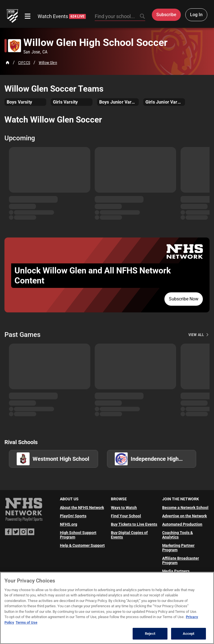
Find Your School (126, 516)
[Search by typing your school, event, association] (120, 17)
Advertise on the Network (184, 516)
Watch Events (62, 16)
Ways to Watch (124, 508)
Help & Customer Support (82, 545)
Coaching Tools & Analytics (177, 535)
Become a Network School (185, 508)
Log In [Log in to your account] (196, 15)
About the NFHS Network (82, 508)
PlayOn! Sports (73, 516)
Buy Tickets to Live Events (134, 524)
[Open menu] (28, 16)
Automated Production (182, 524)
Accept (189, 634)
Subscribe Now (184, 299)
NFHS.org (69, 524)
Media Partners (176, 571)
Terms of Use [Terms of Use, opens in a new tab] (26, 622)
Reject (150, 634)
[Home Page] (8, 63)
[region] (107, 608)
